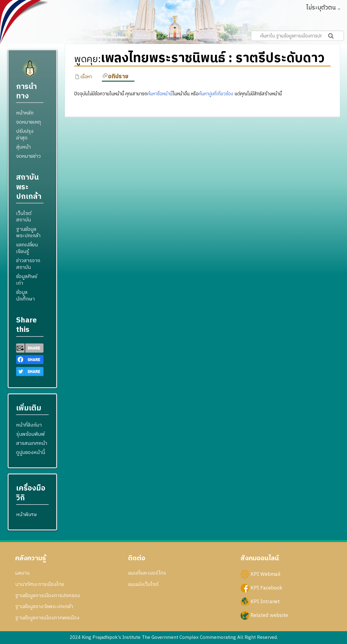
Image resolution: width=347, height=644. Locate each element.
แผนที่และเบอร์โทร (147, 573)
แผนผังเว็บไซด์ (143, 584)
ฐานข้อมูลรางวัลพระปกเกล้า (44, 607)
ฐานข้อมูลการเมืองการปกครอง (48, 596)
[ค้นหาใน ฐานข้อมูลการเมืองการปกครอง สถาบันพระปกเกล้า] (297, 36)
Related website (269, 615)
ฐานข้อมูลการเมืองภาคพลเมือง (47, 618)
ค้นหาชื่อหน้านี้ (160, 94)
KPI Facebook (266, 588)
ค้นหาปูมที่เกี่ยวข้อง (216, 94)
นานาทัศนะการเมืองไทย (40, 584)
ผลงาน (22, 573)
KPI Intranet (265, 602)
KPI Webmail (265, 574)
